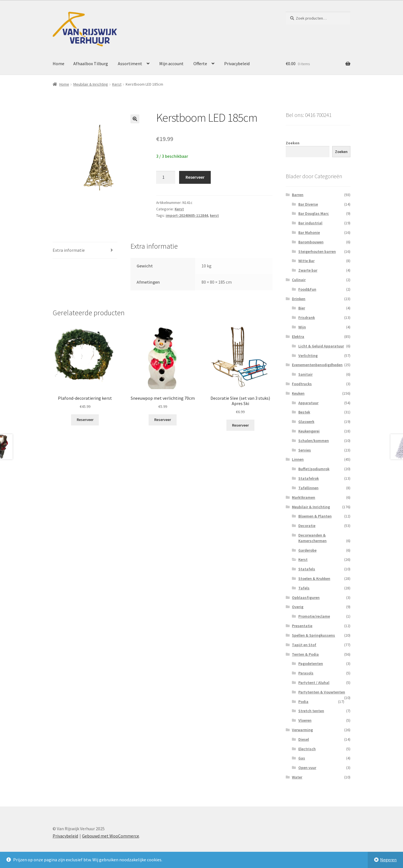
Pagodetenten (311, 664)
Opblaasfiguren (306, 598)
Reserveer (195, 177)
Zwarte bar (308, 270)
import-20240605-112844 (187, 215)
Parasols (306, 673)
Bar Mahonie (309, 232)
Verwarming (302, 730)
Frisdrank (307, 317)
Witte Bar (306, 261)
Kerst (117, 84)
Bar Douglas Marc (314, 213)
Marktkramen (304, 497)
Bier (302, 308)
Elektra (298, 337)
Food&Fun (307, 289)
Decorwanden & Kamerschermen (312, 538)
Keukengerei (309, 431)
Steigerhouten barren (317, 251)
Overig (298, 607)
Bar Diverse (308, 204)
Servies (305, 450)
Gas (302, 758)
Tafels (304, 588)
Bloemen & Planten (315, 516)
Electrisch (307, 749)
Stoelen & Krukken (314, 578)
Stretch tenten (311, 711)
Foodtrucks (302, 384)
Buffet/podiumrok (314, 469)
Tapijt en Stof (304, 645)
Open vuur (307, 768)
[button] (135, 119)
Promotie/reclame (314, 616)
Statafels (307, 569)
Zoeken (293, 143)
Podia (303, 702)
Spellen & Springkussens (313, 635)
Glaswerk (306, 422)
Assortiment (130, 63)
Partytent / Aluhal (314, 683)
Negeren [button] (388, 860)
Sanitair (305, 374)
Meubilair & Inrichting (91, 84)
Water (297, 777)
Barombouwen (311, 242)
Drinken (299, 299)
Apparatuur (308, 403)
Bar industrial (310, 223)
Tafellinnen (308, 488)
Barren (298, 195)
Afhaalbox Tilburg (91, 63)
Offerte (200, 63)
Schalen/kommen (314, 441)
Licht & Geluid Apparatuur (321, 346)
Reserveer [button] (85, 420)
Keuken (298, 393)
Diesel (304, 739)
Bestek (304, 412)
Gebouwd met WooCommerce (111, 836)
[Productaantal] (166, 177)
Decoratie (307, 526)
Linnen (298, 459)
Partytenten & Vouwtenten (322, 692)
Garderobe (307, 550)
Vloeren (305, 720)
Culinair (299, 280)
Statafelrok (309, 478)
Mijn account (171, 63)
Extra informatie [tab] (69, 250)
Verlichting (308, 356)
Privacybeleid (237, 63)
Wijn (302, 327)
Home (58, 63)
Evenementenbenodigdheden (317, 365)
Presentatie (302, 626)
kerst (214, 215)
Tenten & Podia (305, 654)
